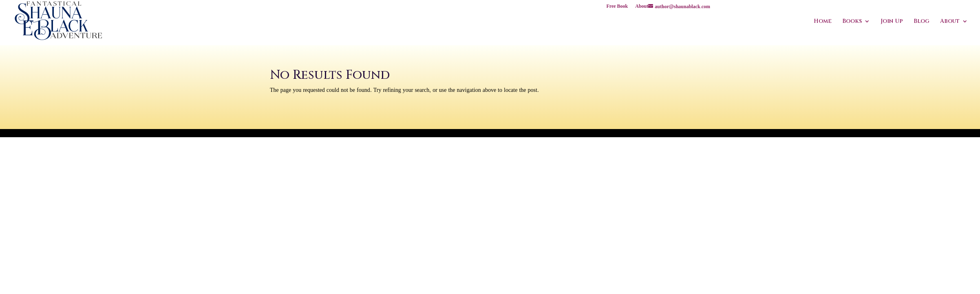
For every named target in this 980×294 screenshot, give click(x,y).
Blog (922, 22)
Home (823, 22)
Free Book (617, 7)
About (642, 7)
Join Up (892, 22)
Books (852, 22)
